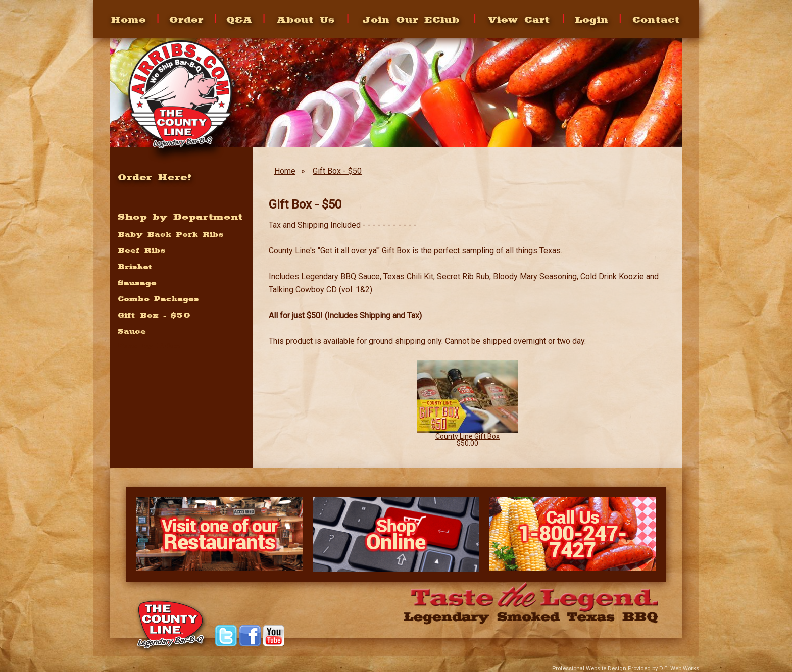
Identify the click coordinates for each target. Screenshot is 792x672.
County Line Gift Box (467, 436)
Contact (656, 19)
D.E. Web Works (679, 669)
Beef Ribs (142, 250)
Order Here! (155, 177)
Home (129, 19)
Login (592, 19)
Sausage (137, 283)
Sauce (132, 331)
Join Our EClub (411, 19)
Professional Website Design (589, 669)
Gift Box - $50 (337, 171)
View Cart (519, 19)
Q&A (239, 19)
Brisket (135, 267)
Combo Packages (158, 299)
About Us (306, 19)
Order (186, 19)
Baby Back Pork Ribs (171, 234)
